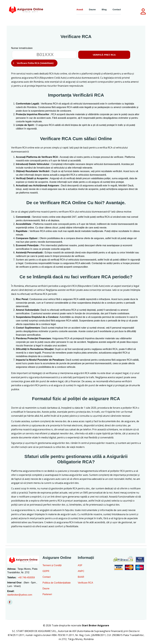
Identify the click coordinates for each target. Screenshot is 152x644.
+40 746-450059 (26, 578)
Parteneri (47, 595)
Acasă (80, 9)
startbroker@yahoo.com (20, 595)
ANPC (81, 572)
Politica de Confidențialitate (57, 583)
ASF (80, 566)
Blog (104, 9)
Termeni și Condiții (52, 566)
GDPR (46, 572)
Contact (117, 9)
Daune (92, 9)
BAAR (81, 578)
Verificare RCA (86, 583)
